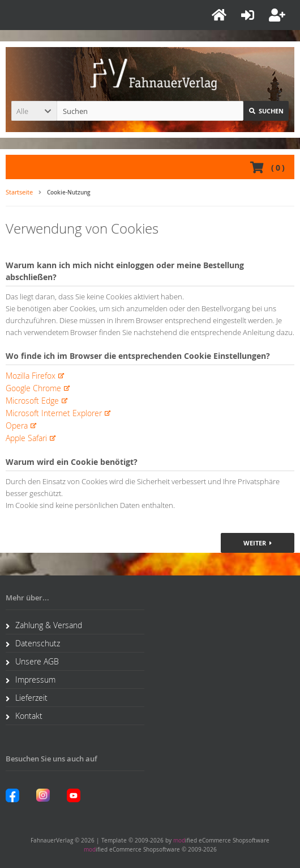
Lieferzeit (27, 698)
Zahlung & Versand (44, 625)
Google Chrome (33, 388)
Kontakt (24, 716)
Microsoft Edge (32, 401)
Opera (17, 425)
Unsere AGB (32, 661)
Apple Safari (26, 438)
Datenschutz (33, 643)
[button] (34, 111)
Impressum (31, 679)
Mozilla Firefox (31, 376)
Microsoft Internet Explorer (54, 413)
